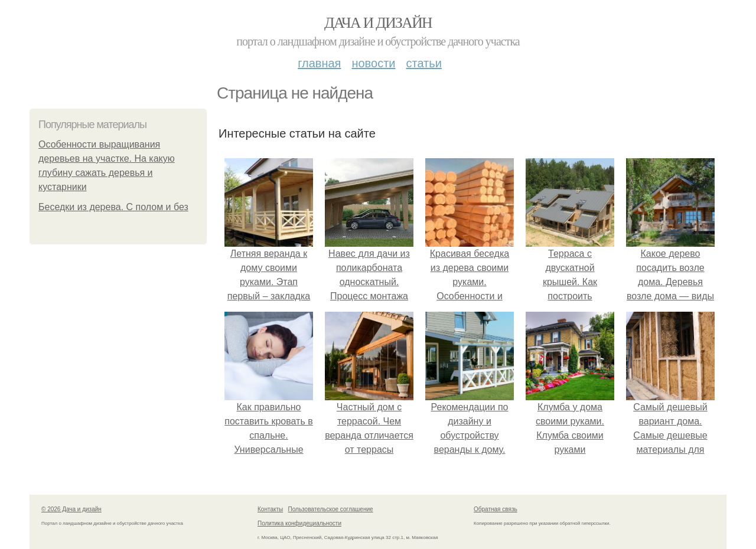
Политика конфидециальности (299, 523)
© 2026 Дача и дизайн (71, 509)
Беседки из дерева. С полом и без (113, 207)
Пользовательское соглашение (331, 509)
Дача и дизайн (378, 23)
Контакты (270, 509)
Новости (373, 63)
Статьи (423, 63)
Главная (319, 63)
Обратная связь (496, 509)
